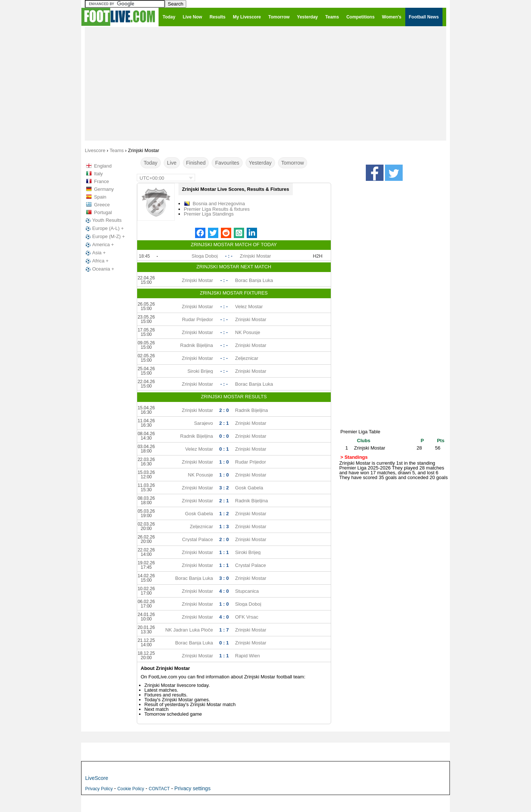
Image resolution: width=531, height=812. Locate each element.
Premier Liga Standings (209, 214)
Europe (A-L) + (104, 228)
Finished (196, 163)
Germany (104, 189)
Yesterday (260, 163)
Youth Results (103, 220)
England (103, 166)
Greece (102, 205)
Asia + (95, 253)
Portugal (103, 212)
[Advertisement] (265, 83)
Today (151, 163)
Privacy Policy (99, 789)
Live (172, 163)
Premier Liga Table (360, 432)
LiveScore (97, 778)
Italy (98, 174)
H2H (317, 256)
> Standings (354, 457)
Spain (100, 197)
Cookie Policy (131, 789)
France (101, 181)
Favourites (227, 163)
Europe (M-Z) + (105, 237)
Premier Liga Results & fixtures (217, 209)
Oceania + (99, 269)
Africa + (96, 261)
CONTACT (159, 789)
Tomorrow (293, 163)
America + (99, 245)
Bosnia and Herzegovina (219, 204)
